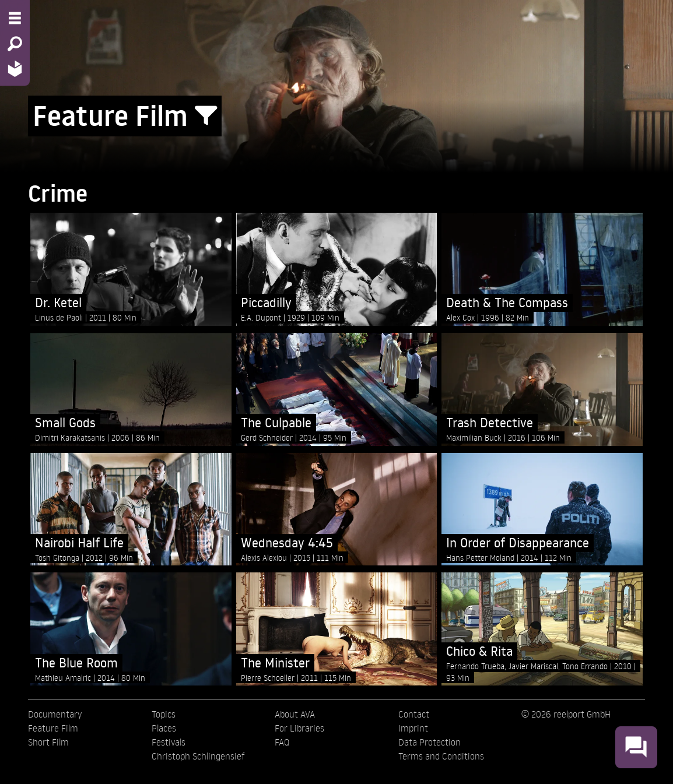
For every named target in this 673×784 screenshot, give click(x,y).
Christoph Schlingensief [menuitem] (198, 756)
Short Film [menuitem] (48, 742)
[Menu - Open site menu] (15, 18)
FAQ (282, 742)
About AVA (295, 714)
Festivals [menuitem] (169, 742)
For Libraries (299, 728)
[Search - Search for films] (15, 44)
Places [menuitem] (164, 728)
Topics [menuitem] (164, 714)
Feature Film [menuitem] (53, 728)
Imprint (413, 728)
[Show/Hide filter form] (206, 116)
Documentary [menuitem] (55, 714)
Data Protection (430, 742)
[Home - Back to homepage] (15, 68)
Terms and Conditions (441, 756)
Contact (414, 714)
